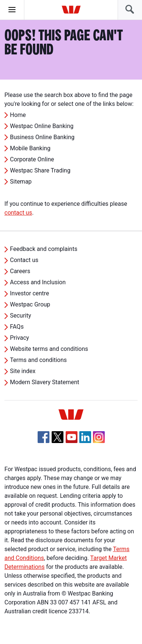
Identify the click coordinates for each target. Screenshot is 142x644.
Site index (23, 371)
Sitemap (21, 182)
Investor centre (30, 293)
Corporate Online (32, 159)
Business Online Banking (42, 137)
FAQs (17, 327)
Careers (20, 271)
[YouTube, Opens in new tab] (72, 437)
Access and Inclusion (38, 282)
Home (18, 115)
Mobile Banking (30, 148)
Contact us (24, 260)
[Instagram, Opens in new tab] (99, 441)
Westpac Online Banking (42, 126)
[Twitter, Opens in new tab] (58, 437)
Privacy (20, 338)
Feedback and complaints (44, 249)
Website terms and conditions (49, 349)
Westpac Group (30, 304)
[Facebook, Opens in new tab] (44, 437)
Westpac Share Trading (40, 170)
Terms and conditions (38, 360)
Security (20, 316)
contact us (18, 213)
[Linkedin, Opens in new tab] (85, 437)
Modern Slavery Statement (45, 382)
